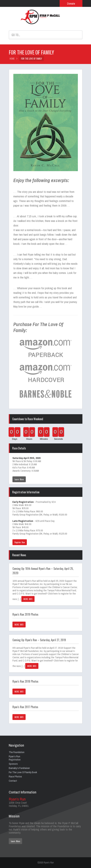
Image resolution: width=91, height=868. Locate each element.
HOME (12, 59)
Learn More (19, 479)
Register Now (20, 542)
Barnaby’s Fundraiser (19, 768)
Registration (15, 760)
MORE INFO (28, 599)
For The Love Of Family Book (23, 772)
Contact (13, 781)
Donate (71, 3)
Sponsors (13, 764)
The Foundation (17, 752)
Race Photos (15, 776)
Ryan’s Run (14, 756)
